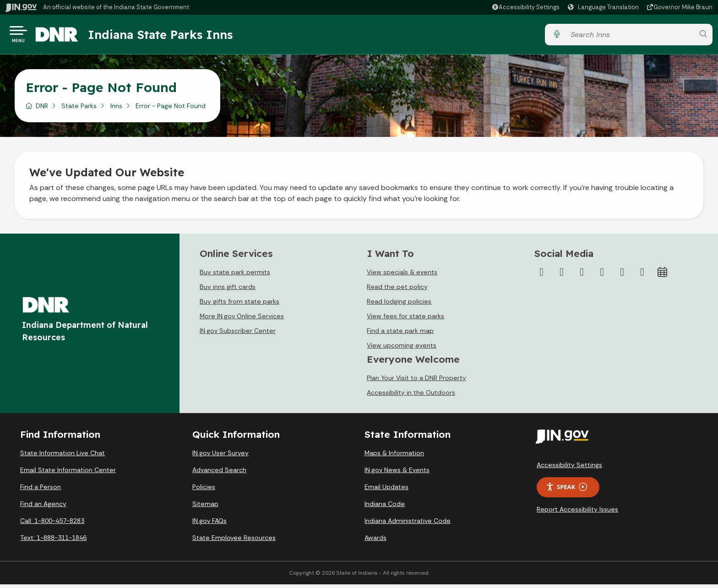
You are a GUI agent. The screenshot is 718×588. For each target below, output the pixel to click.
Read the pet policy (397, 290)
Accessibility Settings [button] (569, 468)
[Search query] (630, 36)
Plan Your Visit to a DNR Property (416, 381)
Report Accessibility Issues (577, 513)
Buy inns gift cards (228, 290)
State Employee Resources (234, 541)
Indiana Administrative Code (408, 524)
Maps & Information (394, 457)
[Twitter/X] (562, 276)
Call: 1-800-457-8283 (52, 524)
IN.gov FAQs (209, 524)
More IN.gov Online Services (242, 320)
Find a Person (41, 490)
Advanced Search (219, 474)
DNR (42, 109)
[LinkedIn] (622, 276)
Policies (204, 490)
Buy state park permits (235, 276)
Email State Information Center (68, 474)
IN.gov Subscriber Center (238, 334)
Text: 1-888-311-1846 (53, 541)
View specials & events (402, 276)
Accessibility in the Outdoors (411, 396)
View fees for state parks (405, 320)
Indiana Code (385, 507)
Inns (116, 109)
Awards (375, 541)
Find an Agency (43, 507)
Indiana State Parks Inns (173, 36)
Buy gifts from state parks (239, 305)
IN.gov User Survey (220, 457)
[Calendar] (663, 276)
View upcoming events (402, 349)
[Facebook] (542, 276)
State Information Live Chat (63, 457)
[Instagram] (582, 276)
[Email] (642, 276)
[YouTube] (602, 276)
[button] (525, 7)
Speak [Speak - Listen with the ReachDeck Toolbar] (566, 491)
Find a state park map (400, 334)
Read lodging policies (399, 305)
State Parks (79, 109)
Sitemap (205, 507)
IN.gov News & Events (397, 474)
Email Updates (386, 490)
